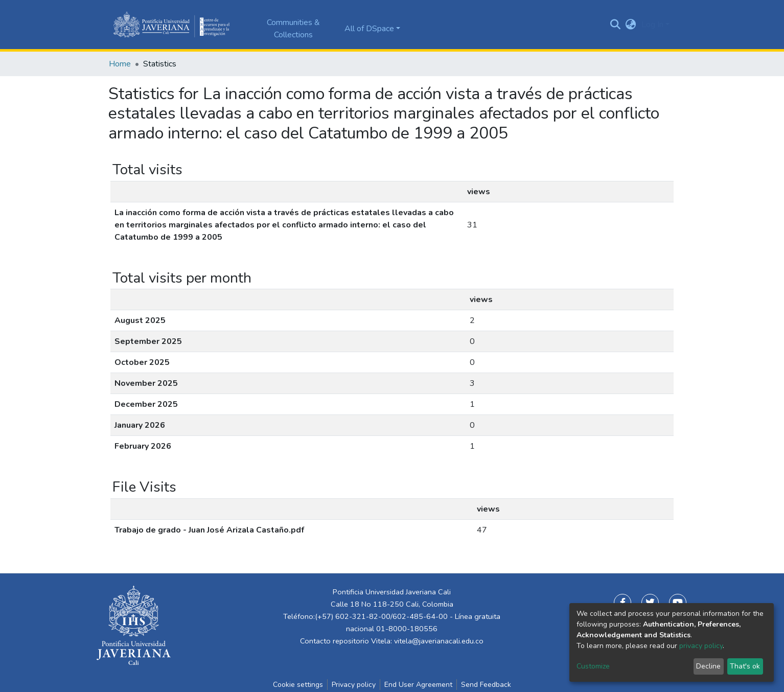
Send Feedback (486, 685)
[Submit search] (616, 25)
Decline (708, 666)
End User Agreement (418, 685)
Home (120, 64)
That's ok (745, 666)
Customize (593, 666)
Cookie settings (298, 685)
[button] (631, 25)
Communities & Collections (293, 29)
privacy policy (701, 646)
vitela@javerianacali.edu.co (439, 641)
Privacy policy (354, 685)
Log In (652, 25)
